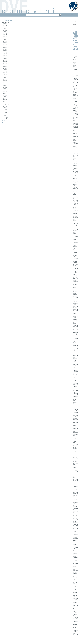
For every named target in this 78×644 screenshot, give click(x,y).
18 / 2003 (5, 95)
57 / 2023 (5, 33)
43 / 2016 (5, 55)
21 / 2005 (5, 90)
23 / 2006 (5, 87)
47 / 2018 (5, 49)
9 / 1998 (5, 108)
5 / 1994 (5, 114)
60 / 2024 (5, 29)
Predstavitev (5, 19)
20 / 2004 (5, 92)
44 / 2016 (5, 54)
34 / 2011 (5, 70)
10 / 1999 (5, 106)
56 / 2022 (5, 35)
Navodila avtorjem (7, 21)
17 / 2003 (5, 97)
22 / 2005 (5, 89)
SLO (72, 15)
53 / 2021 (5, 40)
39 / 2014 (5, 62)
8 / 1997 (5, 109)
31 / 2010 (5, 74)
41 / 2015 (5, 59)
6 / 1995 (5, 113)
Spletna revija (6, 22)
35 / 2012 (5, 68)
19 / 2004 (5, 93)
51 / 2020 (5, 43)
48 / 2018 (5, 48)
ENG (76, 15)
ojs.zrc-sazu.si (6, 122)
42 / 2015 (5, 57)
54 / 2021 (5, 38)
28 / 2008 (5, 79)
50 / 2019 (5, 44)
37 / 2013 (5, 65)
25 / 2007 (5, 84)
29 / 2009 (5, 78)
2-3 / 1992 (5, 117)
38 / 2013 (5, 63)
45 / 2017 (5, 52)
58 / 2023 (5, 32)
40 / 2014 (5, 60)
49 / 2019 (5, 46)
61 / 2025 (5, 27)
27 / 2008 (5, 81)
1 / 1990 (5, 119)
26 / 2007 (5, 82)
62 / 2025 (5, 25)
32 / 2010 (5, 73)
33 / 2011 (5, 71)
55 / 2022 (5, 36)
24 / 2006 (5, 86)
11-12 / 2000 (6, 105)
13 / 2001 (5, 103)
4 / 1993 (5, 116)
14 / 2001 (5, 101)
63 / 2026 (5, 24)
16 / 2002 (5, 98)
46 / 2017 (5, 51)
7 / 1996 (5, 111)
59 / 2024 (5, 30)
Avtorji (4, 120)
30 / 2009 (5, 76)
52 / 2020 (5, 41)
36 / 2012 (5, 67)
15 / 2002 (5, 100)
